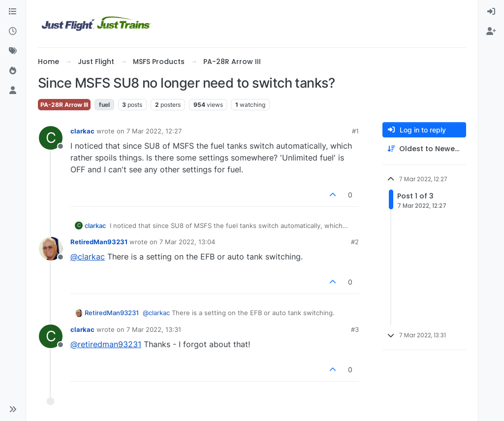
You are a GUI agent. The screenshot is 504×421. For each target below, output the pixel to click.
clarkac (82, 131)
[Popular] (13, 71)
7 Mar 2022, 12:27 (154, 131)
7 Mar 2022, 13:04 (187, 242)
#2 (355, 242)
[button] (13, 409)
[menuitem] (491, 12)
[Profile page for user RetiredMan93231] (51, 249)
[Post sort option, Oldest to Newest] (424, 149)
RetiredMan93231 (99, 242)
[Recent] (13, 32)
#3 (355, 329)
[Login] (491, 12)
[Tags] (13, 51)
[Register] (491, 32)
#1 (355, 131)
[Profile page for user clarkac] (51, 138)
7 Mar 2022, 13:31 (154, 329)
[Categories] (13, 12)
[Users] (13, 91)
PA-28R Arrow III (64, 105)
